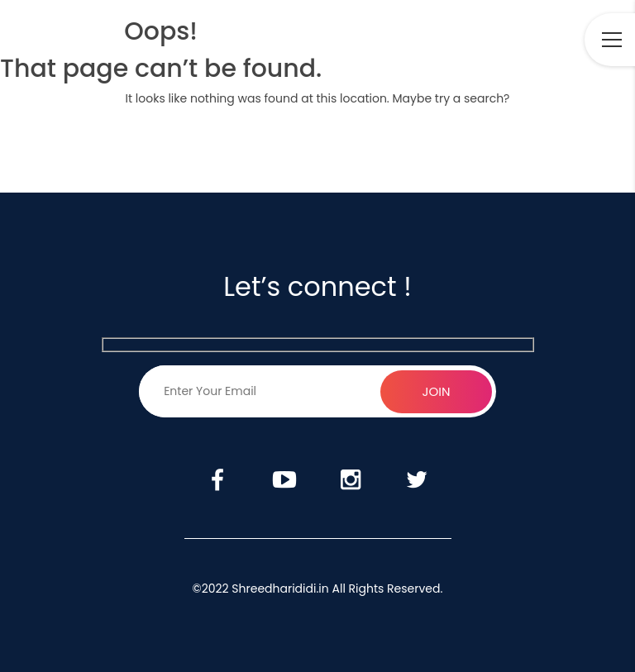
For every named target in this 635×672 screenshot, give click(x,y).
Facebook (423, 41)
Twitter (564, 41)
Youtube (471, 41)
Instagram (519, 41)
